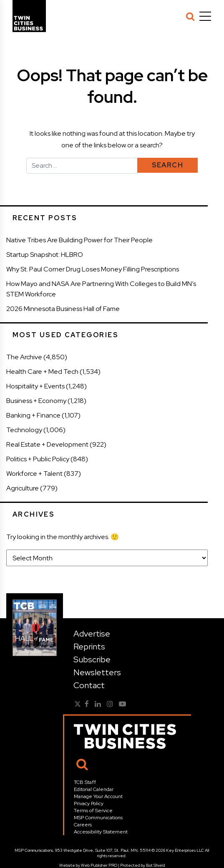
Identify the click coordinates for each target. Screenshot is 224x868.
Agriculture (23, 488)
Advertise (92, 634)
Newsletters (97, 672)
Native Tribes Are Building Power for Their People (79, 240)
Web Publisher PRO (99, 865)
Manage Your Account (98, 796)
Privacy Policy (89, 803)
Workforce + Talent (34, 474)
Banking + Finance (33, 415)
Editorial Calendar (94, 789)
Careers (83, 825)
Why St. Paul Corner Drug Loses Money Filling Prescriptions (93, 269)
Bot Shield (156, 865)
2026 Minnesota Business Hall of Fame (63, 309)
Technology (24, 430)
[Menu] (205, 16)
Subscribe (92, 659)
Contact (89, 685)
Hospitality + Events (35, 386)
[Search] (190, 16)
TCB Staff (85, 782)
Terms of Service (93, 811)
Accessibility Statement (101, 832)
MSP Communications (98, 818)
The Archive (24, 357)
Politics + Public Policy (38, 459)
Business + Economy (36, 401)
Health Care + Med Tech (42, 372)
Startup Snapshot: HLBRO (45, 255)
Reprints (89, 647)
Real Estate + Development (47, 444)
